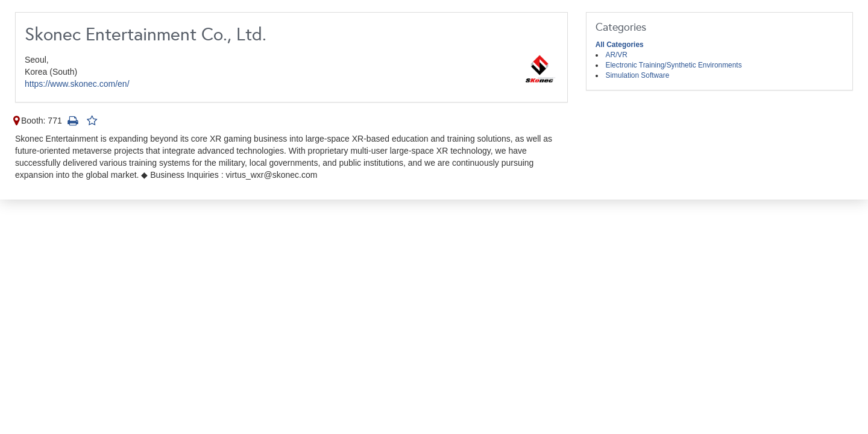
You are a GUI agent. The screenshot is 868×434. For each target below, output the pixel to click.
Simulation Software (638, 75)
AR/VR (617, 55)
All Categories (620, 45)
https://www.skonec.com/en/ (77, 84)
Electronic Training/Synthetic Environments (674, 65)
